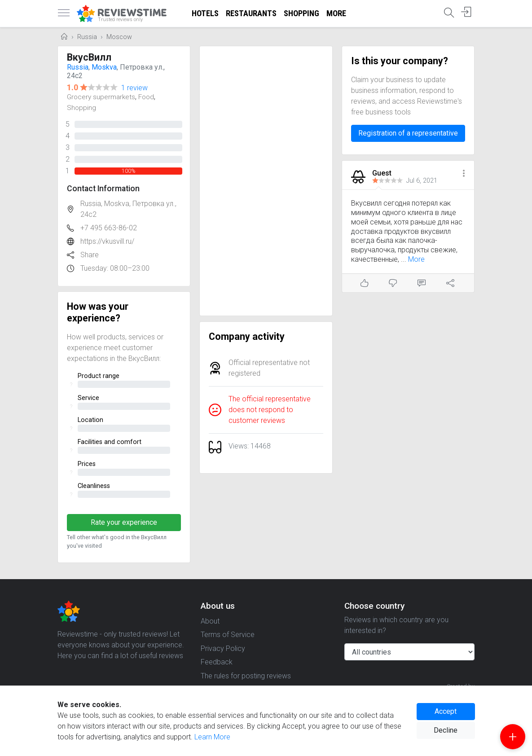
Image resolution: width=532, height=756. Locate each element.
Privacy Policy (223, 648)
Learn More (212, 737)
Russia (87, 37)
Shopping (301, 13)
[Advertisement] (266, 181)
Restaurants (251, 13)
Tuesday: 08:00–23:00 (115, 268)
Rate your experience (124, 522)
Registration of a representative (408, 133)
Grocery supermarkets (101, 97)
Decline (446, 730)
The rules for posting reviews (246, 676)
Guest (382, 173)
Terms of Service (228, 635)
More (336, 13)
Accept (446, 711)
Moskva (104, 67)
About (210, 621)
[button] (464, 174)
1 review (134, 88)
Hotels (205, 13)
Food (146, 97)
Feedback (217, 662)
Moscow (119, 37)
